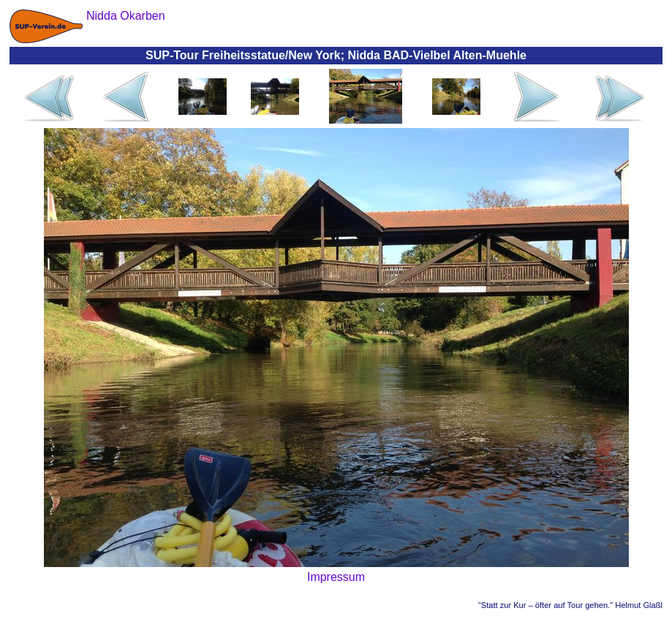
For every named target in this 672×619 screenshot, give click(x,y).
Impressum (336, 577)
